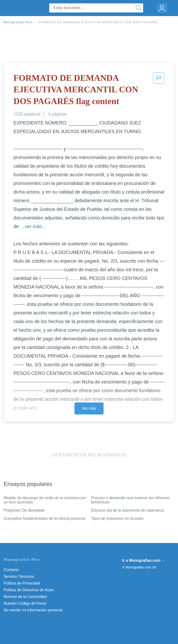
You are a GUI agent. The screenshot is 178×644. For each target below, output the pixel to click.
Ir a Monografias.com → (144, 560)
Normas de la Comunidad (25, 597)
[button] (159, 91)
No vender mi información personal (33, 610)
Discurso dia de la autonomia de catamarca (128, 510)
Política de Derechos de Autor (29, 590)
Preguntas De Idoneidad (24, 510)
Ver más (89, 408)
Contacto (11, 570)
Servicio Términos (19, 576)
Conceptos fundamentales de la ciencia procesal (44, 518)
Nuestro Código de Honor (25, 603)
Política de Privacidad (22, 583)
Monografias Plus (18, 22)
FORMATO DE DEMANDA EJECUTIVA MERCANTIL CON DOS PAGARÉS (99, 22)
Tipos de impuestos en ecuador (117, 518)
